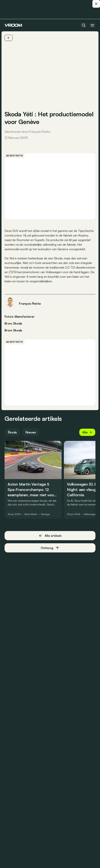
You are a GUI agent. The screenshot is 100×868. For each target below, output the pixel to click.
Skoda (18, 330)
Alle (87, 432)
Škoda (12, 432)
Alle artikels (50, 536)
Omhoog (50, 548)
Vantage (45, 514)
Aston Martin (31, 514)
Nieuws (31, 432)
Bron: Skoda (13, 323)
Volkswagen (90, 514)
